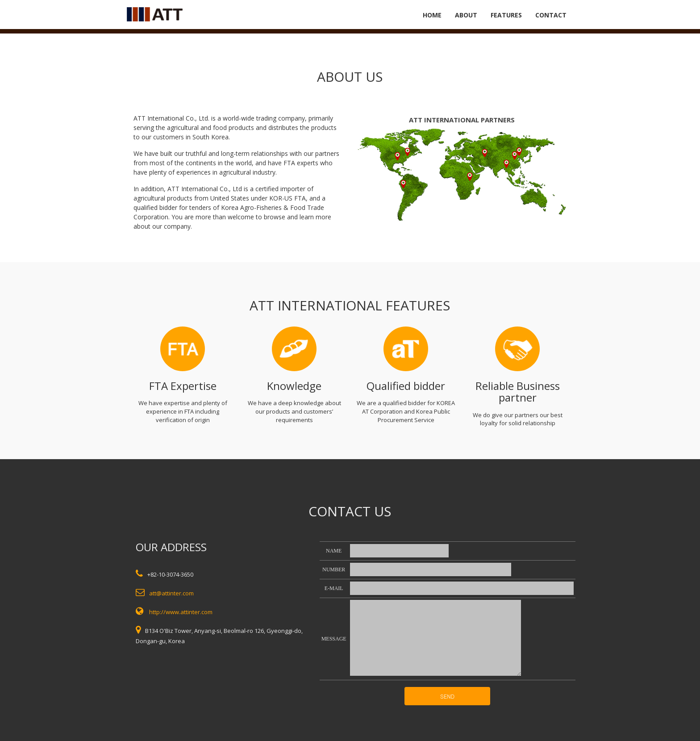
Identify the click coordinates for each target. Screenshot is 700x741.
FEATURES (506, 15)
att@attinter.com (171, 593)
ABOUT (466, 15)
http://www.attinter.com (181, 612)
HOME (432, 15)
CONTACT (551, 15)
